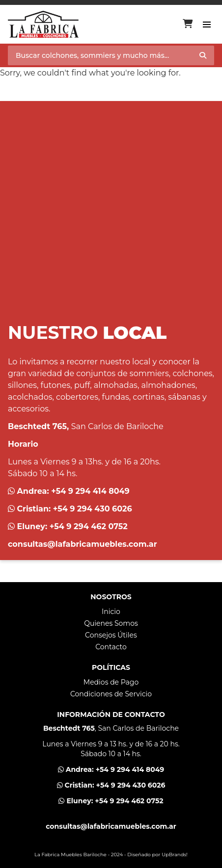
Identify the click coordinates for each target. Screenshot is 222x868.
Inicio (111, 612)
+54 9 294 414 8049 (90, 491)
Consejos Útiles (111, 635)
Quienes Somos (111, 623)
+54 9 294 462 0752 (89, 526)
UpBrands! (175, 855)
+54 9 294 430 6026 (93, 509)
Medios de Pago (111, 682)
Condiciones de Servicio (111, 694)
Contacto (111, 647)
